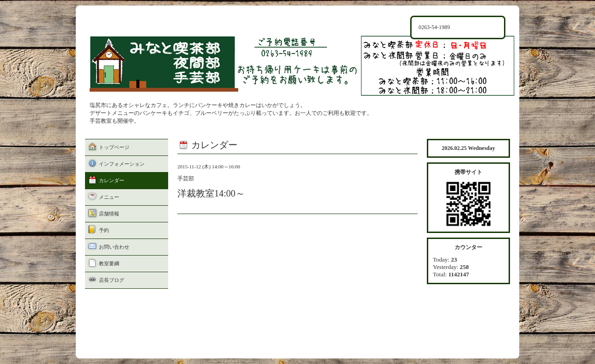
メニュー (109, 197)
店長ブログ (112, 280)
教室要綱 (109, 263)
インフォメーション (122, 164)
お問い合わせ (114, 247)
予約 (104, 230)
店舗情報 (109, 214)
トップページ (114, 147)
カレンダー (112, 180)
